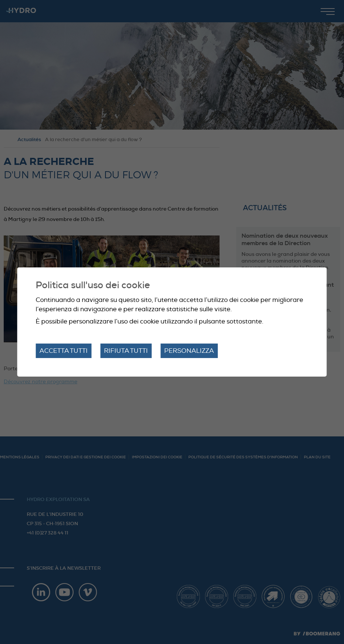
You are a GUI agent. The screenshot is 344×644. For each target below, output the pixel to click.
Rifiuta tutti (126, 351)
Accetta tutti (64, 351)
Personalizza (189, 351)
